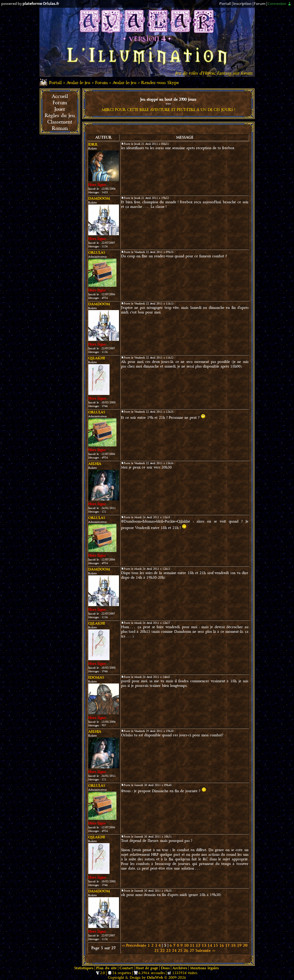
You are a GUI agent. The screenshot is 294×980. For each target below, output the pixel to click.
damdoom (99, 198)
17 (227, 946)
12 (198, 946)
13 (204, 946)
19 (239, 946)
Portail (225, 4)
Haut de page (147, 968)
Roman (60, 128)
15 (216, 946)
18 (233, 946)
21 (157, 951)
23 (168, 951)
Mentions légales (204, 968)
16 (222, 946)
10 (186, 946)
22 (162, 951)
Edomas (96, 677)
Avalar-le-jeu (78, 83)
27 (192, 951)
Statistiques (84, 968)
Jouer (60, 109)
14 (210, 946)
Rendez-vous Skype (160, 83)
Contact (126, 968)
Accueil (60, 96)
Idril (93, 144)
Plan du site (106, 968)
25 (180, 951)
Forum (260, 4)
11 (192, 946)
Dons (165, 968)
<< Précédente (134, 946)
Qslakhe (97, 358)
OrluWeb (155, 978)
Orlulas (97, 253)
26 (186, 951)
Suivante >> (205, 951)
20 (245, 946)
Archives (180, 968)
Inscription (242, 4)
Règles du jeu (60, 116)
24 (174, 951)
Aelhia (95, 464)
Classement (60, 122)
